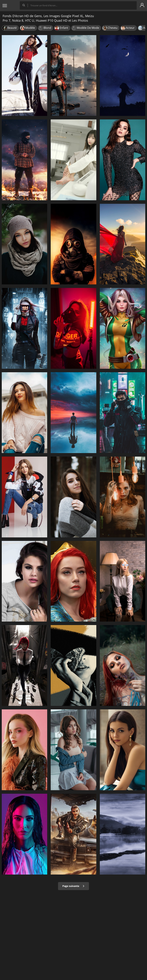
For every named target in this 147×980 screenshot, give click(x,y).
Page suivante (73, 886)
